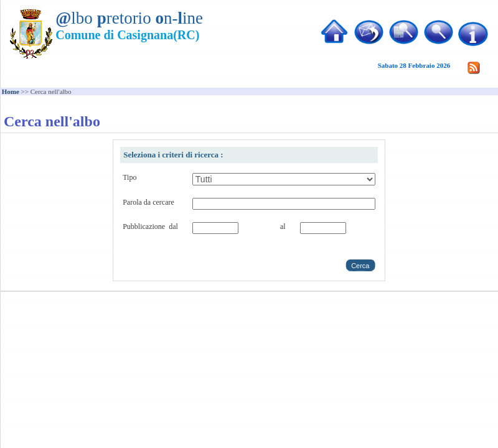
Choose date (241, 242)
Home (11, 91)
